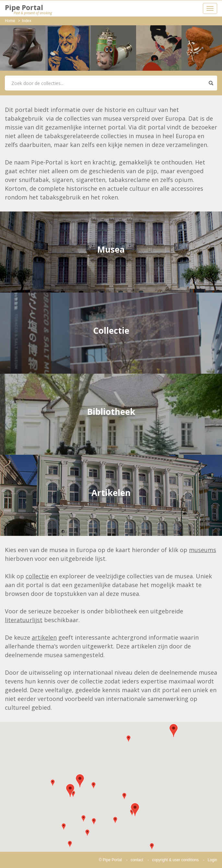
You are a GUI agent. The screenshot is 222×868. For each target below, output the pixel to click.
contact (137, 860)
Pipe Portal (28, 10)
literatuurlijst (24, 620)
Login (212, 860)
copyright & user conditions (175, 860)
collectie (37, 576)
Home (10, 21)
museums (203, 550)
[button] (80, 781)
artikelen (44, 637)
